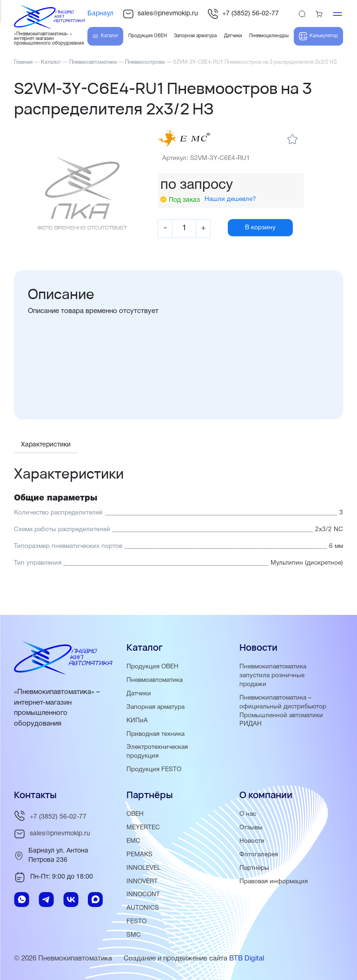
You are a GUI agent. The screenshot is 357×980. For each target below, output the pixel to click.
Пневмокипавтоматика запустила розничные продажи (273, 676)
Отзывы (251, 828)
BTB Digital (247, 959)
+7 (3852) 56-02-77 (243, 14)
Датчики (139, 694)
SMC (134, 935)
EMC (133, 841)
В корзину (264, 240)
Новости (252, 841)
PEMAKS (139, 855)
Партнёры (254, 868)
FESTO (136, 922)
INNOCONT (143, 895)
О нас (248, 814)
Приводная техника (155, 734)
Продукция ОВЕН (152, 667)
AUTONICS (143, 908)
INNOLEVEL (144, 868)
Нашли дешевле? (232, 212)
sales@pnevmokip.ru (160, 14)
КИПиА (137, 721)
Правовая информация (274, 882)
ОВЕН (135, 814)
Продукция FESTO (154, 770)
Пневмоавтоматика (155, 680)
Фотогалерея (259, 855)
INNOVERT (142, 882)
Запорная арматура (155, 707)
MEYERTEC (143, 828)
